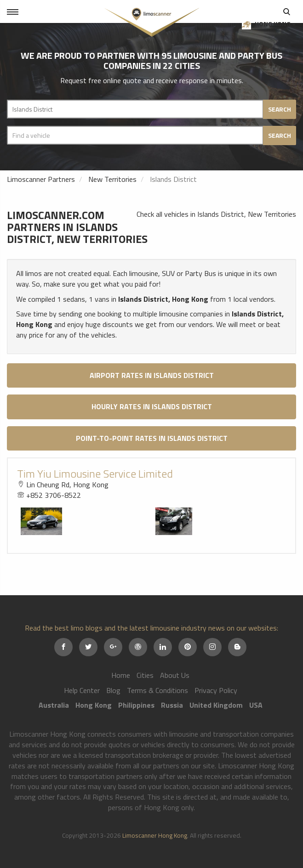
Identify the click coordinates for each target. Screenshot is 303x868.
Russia (172, 705)
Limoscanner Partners (41, 179)
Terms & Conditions (157, 690)
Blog (113, 690)
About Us (175, 675)
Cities (145, 675)
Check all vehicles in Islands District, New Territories (216, 214)
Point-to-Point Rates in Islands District (152, 438)
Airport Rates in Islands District (152, 375)
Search (287, 11)
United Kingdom (216, 705)
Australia (54, 705)
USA (256, 705)
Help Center (82, 690)
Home (121, 675)
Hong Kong (269, 24)
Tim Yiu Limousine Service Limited (95, 473)
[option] (84, 521)
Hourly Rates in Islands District (152, 406)
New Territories (112, 179)
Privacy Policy (216, 690)
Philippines (136, 705)
